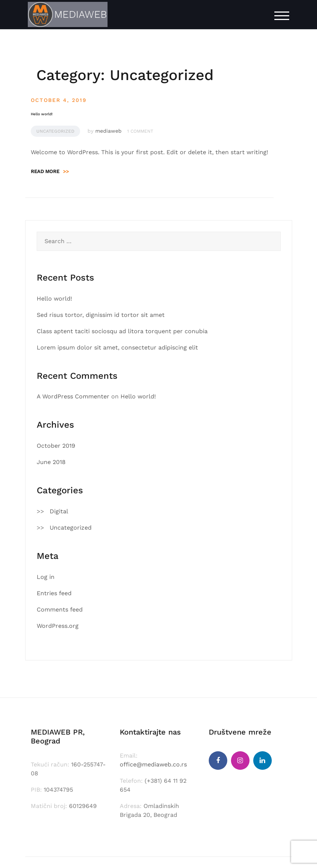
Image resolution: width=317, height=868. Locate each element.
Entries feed (54, 593)
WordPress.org (58, 626)
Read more (50, 171)
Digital (59, 511)
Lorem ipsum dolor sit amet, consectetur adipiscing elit (117, 347)
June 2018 (51, 462)
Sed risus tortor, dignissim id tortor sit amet (101, 315)
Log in (46, 577)
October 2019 (56, 446)
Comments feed (60, 609)
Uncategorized (55, 131)
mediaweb (108, 131)
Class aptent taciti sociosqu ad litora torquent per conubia (122, 331)
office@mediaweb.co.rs (153, 764)
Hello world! (42, 114)
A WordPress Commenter (73, 396)
